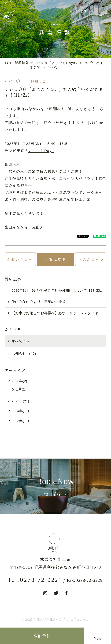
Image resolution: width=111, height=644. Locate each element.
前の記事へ (22, 259)
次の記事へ (89, 259)
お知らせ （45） (25, 354)
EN (83, 11)
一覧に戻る (56, 259)
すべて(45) (20, 341)
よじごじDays (41, 151)
